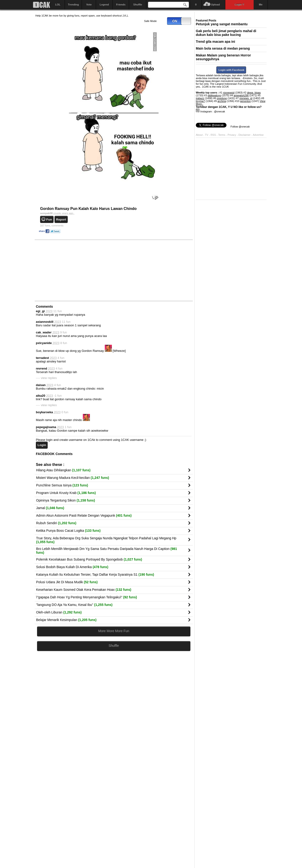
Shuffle (138, 4)
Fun (49, 219)
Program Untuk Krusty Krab (66, 493)
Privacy (232, 135)
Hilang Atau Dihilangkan (63, 470)
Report (61, 219)
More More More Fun (114, 631)
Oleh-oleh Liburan (59, 612)
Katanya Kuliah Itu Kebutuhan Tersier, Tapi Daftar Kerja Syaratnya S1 (95, 574)
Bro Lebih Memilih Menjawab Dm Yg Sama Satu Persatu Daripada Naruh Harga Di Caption (107, 551)
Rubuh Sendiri (56, 523)
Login (42, 445)
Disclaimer (245, 135)
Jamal (50, 508)
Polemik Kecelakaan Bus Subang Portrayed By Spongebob (89, 559)
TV (207, 135)
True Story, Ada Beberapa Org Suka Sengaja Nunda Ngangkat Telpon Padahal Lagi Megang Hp (106, 540)
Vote (89, 4)
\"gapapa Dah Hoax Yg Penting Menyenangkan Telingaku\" (86, 597)
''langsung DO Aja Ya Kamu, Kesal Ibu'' (74, 605)
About (199, 135)
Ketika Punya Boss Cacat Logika (68, 531)
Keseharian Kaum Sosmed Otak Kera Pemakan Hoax (84, 590)
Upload (215, 4)
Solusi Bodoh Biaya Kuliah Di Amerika (72, 567)
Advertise (258, 135)
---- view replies (46, 378)
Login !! (239, 4)
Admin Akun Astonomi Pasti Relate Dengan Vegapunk (84, 515)
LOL (58, 4)
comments (52, 226)
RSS (213, 135)
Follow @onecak (240, 127)
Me (261, 4)
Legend (104, 4)
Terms (222, 135)
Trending (73, 4)
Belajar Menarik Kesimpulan (66, 620)
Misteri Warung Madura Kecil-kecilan (73, 478)
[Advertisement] (71, 270)
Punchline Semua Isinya (62, 485)
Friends (121, 4)
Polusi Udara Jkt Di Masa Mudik (67, 582)
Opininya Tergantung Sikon (66, 500)
